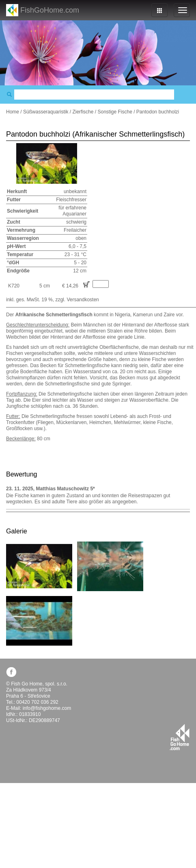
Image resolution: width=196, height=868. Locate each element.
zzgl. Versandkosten (77, 300)
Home (13, 112)
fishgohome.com (180, 737)
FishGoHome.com (50, 10)
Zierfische (83, 112)
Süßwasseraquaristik (46, 112)
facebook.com (11, 672)
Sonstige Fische (115, 112)
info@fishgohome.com (47, 708)
